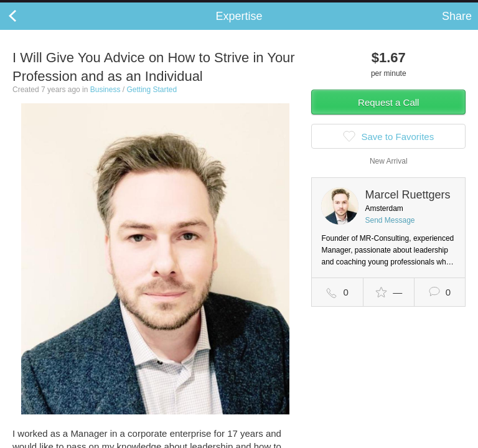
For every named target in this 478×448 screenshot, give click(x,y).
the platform (67, 7)
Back (25, 29)
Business (105, 102)
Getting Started (152, 102)
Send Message (390, 233)
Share (457, 29)
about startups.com (429, 8)
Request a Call (388, 115)
